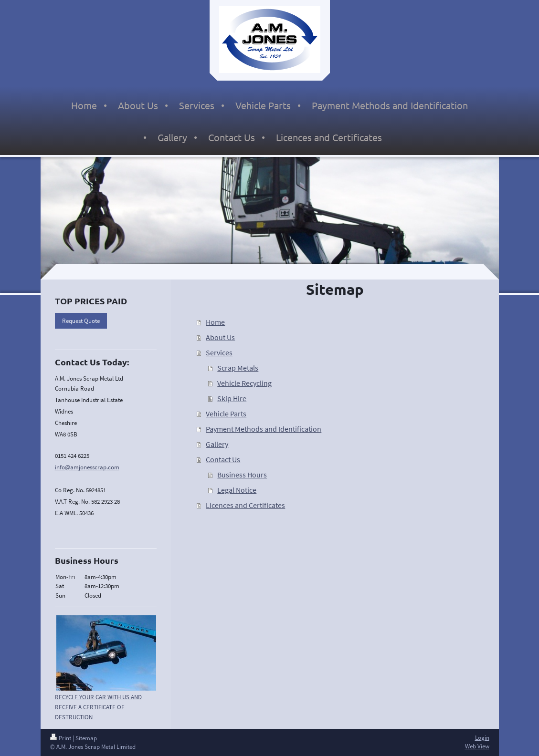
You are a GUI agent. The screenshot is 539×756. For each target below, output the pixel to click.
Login (482, 738)
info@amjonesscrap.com (87, 467)
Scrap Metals (238, 368)
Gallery (217, 444)
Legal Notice (237, 490)
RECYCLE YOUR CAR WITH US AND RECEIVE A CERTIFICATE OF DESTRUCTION (98, 707)
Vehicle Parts (226, 414)
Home (215, 322)
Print (61, 738)
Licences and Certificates (245, 505)
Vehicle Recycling (244, 383)
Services (219, 352)
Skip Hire (232, 398)
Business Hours (242, 475)
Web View (477, 746)
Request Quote (81, 321)
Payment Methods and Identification (264, 429)
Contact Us (223, 459)
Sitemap (86, 738)
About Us (220, 337)
